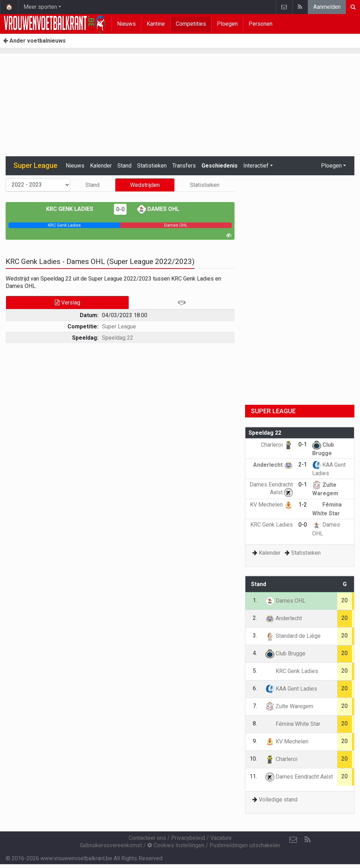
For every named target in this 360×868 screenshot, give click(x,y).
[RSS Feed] (307, 840)
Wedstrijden (145, 185)
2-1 (303, 464)
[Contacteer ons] (293, 840)
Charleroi (277, 445)
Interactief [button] (256, 166)
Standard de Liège (293, 636)
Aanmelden (327, 7)
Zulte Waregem (289, 706)
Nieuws (126, 24)
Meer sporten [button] (40, 7)
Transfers (184, 166)
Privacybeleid (188, 838)
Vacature (221, 838)
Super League (119, 326)
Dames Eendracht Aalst (299, 777)
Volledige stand (278, 800)
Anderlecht (273, 465)
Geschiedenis (220, 166)
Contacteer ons (147, 838)
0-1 (303, 444)
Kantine (156, 24)
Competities (191, 24)
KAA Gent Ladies (291, 689)
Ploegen (227, 24)
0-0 (120, 209)
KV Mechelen (271, 505)
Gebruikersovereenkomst (111, 845)
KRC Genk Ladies (75, 209)
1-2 (303, 505)
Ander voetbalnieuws (34, 41)
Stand (124, 166)
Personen (261, 24)
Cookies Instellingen (176, 845)
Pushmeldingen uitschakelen (245, 845)
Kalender (101, 166)
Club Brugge (285, 653)
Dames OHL (158, 209)
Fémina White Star (293, 724)
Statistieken (152, 166)
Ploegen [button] (331, 166)
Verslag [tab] (67, 303)
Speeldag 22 (118, 338)
